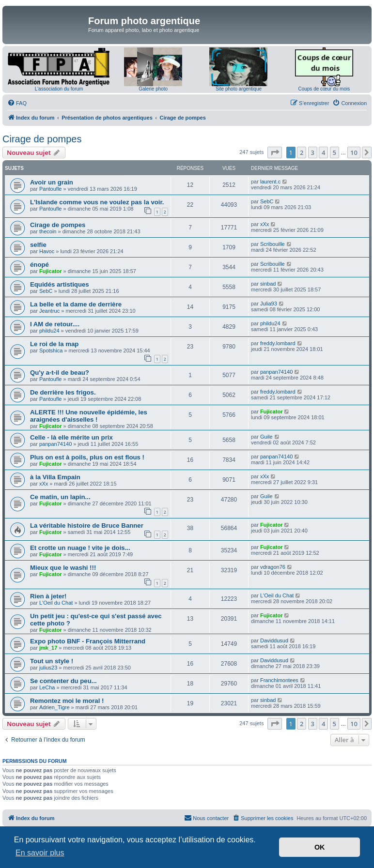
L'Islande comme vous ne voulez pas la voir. (97, 202)
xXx (265, 224)
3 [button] (313, 152)
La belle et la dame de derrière (76, 304)
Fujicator (50, 271)
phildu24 (49, 331)
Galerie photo (153, 89)
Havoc (47, 251)
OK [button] (320, 847)
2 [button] (302, 152)
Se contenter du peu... (63, 681)
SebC (267, 201)
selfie (38, 245)
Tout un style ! (52, 661)
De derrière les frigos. (63, 392)
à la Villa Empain (55, 477)
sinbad (268, 284)
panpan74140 (276, 372)
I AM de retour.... (55, 324)
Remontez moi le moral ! (67, 701)
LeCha (47, 687)
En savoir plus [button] (40, 853)
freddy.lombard (278, 343)
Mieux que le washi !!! (63, 568)
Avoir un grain (52, 182)
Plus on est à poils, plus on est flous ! (87, 457)
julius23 (48, 668)
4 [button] (323, 152)
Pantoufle (50, 189)
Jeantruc (49, 311)
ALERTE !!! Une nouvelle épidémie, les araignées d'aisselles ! (89, 416)
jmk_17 (48, 648)
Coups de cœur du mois (324, 89)
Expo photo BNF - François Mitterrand (88, 641)
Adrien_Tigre (55, 707)
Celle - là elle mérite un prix (71, 437)
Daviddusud (274, 640)
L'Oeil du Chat (56, 603)
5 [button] (335, 152)
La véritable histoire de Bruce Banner (87, 525)
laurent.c (270, 182)
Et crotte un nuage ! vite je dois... (80, 548)
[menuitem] (17, 103)
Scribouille (273, 244)
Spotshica (51, 350)
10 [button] (354, 152)
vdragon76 (273, 567)
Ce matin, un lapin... (60, 497)
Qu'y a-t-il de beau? (60, 373)
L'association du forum (59, 89)
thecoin (48, 231)
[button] (275, 152)
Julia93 (269, 304)
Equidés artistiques (60, 284)
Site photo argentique (239, 89)
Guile (266, 437)
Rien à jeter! (48, 596)
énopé (39, 265)
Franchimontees (279, 680)
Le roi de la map (54, 344)
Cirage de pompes (42, 139)
